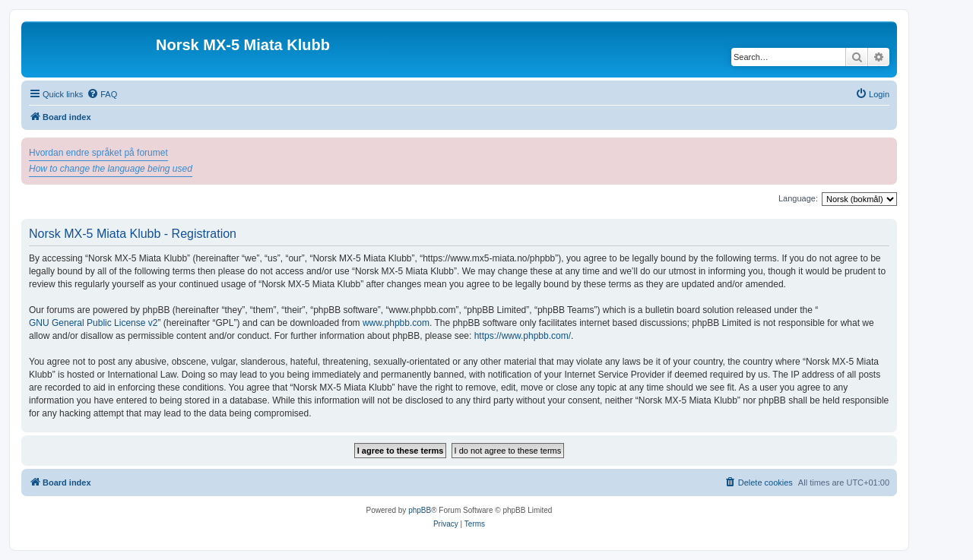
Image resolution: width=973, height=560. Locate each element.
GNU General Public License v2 (93, 323)
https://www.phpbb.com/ (523, 336)
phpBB (420, 510)
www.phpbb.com (396, 323)
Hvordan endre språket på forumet (98, 153)
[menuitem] (102, 94)
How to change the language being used (111, 169)
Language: (798, 198)
